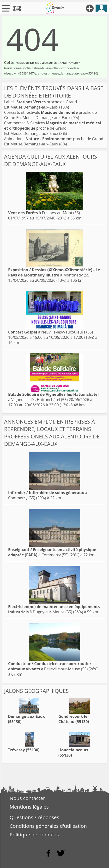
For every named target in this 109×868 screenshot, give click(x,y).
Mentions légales (29, 807)
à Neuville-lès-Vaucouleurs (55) (51, 332)
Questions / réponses (34, 817)
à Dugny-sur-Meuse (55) (54, 609)
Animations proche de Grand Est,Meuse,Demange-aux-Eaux (54, 141)
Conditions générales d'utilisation (48, 826)
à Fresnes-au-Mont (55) (44, 213)
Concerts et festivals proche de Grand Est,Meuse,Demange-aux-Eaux (50, 115)
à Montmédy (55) (54, 272)
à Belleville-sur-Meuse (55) (50, 666)
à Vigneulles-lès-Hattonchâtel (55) (53, 397)
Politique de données (34, 834)
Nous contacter (27, 798)
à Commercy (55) (52, 552)
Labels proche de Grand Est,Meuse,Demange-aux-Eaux (40, 104)
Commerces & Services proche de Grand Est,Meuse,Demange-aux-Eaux (53, 128)
